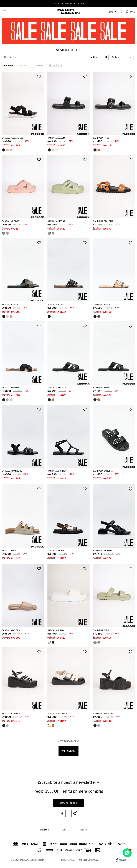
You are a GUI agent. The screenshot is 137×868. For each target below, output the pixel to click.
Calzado (23, 65)
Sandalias (39, 65)
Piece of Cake (45, 830)
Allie (64, 830)
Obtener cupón (68, 803)
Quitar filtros (56, 65)
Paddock (84, 830)
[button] (121, 12)
